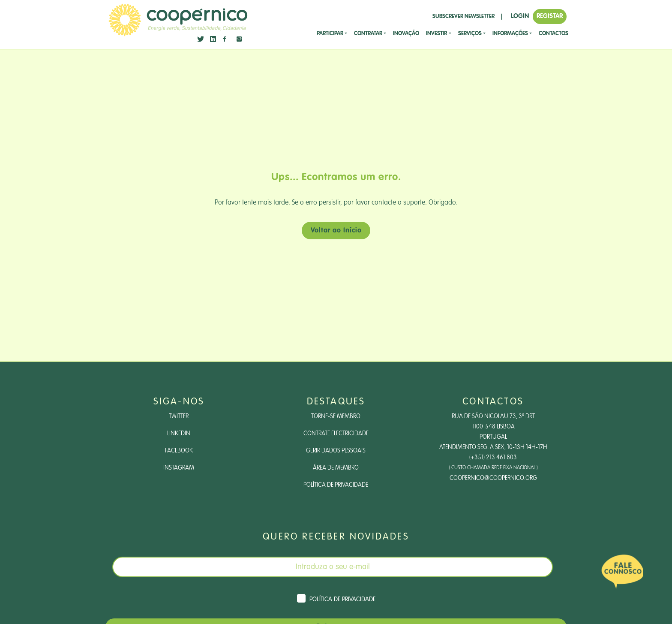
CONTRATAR (368, 34)
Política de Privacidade (336, 485)
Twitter (179, 416)
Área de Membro (336, 468)
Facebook (179, 451)
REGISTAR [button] (550, 16)
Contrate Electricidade (336, 434)
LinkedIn (179, 434)
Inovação (406, 34)
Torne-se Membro (336, 416)
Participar (330, 34)
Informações (510, 34)
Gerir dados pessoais (336, 451)
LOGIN (520, 16)
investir (436, 34)
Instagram (179, 468)
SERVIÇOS (470, 34)
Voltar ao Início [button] (336, 231)
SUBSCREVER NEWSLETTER (463, 17)
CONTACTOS (553, 34)
